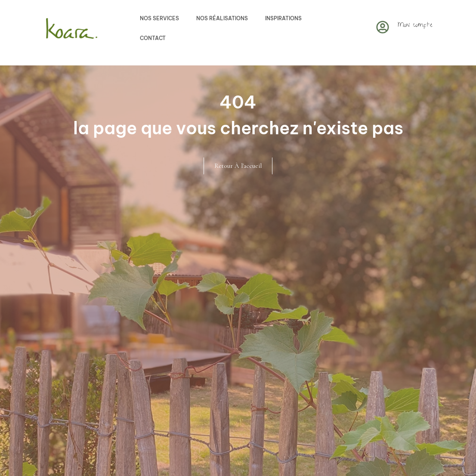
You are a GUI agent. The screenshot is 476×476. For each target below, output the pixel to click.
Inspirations (283, 18)
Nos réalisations (222, 18)
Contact (153, 38)
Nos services (159, 18)
